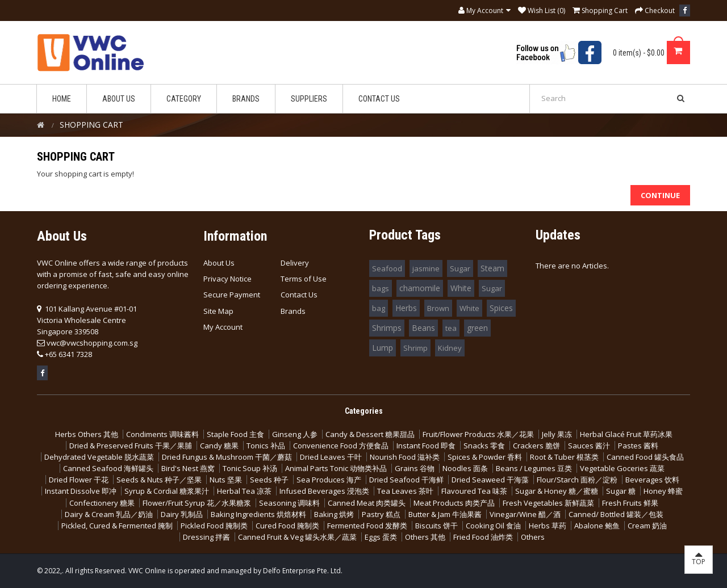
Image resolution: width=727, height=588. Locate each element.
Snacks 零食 (484, 446)
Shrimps (387, 328)
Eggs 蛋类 (381, 537)
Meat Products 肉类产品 (454, 503)
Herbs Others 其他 (87, 434)
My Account (223, 327)
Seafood (387, 268)
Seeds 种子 (269, 480)
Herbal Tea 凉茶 (244, 491)
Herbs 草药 (548, 526)
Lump (383, 348)
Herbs (406, 308)
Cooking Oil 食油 (493, 526)
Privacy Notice (227, 279)
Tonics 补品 (266, 446)
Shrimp (415, 348)
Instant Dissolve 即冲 (81, 491)
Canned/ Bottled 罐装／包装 (616, 514)
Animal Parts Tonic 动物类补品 (336, 468)
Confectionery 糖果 (102, 503)
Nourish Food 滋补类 (405, 457)
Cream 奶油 (647, 526)
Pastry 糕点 (381, 514)
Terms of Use (304, 279)
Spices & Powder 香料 (485, 457)
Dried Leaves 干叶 (331, 457)
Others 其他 (425, 537)
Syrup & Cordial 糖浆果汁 (167, 491)
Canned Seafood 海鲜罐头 (108, 468)
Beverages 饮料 (652, 480)
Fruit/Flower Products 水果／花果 (478, 434)
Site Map (218, 311)
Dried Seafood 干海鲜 (406, 480)
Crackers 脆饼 (536, 446)
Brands (293, 311)
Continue (660, 195)
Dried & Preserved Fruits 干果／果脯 (131, 446)
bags (381, 288)
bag (379, 308)
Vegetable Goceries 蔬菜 (622, 468)
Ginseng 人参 (295, 434)
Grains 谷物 (415, 468)
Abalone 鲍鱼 (597, 526)
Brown (438, 308)
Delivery (295, 263)
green (477, 328)
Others (533, 537)
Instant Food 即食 (426, 446)
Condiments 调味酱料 (162, 434)
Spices (501, 308)
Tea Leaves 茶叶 (405, 491)
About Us (219, 263)
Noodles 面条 (465, 468)
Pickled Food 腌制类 (214, 526)
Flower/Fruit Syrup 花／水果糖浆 (197, 503)
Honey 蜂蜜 (663, 491)
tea (451, 328)
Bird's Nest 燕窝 (188, 468)
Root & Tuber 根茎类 (564, 457)
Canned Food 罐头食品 (645, 457)
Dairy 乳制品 (182, 514)
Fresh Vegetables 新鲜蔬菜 (548, 503)
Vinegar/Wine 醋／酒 (525, 514)
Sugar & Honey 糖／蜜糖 (557, 491)
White (461, 288)
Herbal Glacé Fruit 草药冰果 (626, 434)
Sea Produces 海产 (329, 480)
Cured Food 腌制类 (287, 526)
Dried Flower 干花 (79, 480)
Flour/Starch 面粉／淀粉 (577, 480)
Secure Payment (232, 295)
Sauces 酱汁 (589, 446)
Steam (492, 268)
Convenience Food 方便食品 (341, 446)
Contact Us (299, 295)
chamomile (420, 288)
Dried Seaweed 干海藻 (490, 480)
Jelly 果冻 (557, 434)
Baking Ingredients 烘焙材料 (258, 514)
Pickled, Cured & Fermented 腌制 (117, 526)
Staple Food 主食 (235, 434)
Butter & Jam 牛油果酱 (445, 514)
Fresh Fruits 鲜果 (630, 503)
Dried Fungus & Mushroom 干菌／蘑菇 (227, 457)
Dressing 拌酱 (206, 537)
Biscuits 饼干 (436, 526)
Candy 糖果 (219, 446)
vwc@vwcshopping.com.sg (92, 343)
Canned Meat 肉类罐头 (367, 503)
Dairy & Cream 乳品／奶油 (109, 514)
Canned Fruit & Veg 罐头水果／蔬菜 (297, 537)
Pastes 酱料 (638, 446)
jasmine (426, 268)
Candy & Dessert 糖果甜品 (370, 434)
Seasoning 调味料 (289, 503)
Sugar (460, 268)
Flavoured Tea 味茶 (474, 491)
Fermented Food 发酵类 (367, 526)
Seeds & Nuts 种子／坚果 (159, 480)
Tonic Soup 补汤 (250, 468)
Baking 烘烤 (334, 514)
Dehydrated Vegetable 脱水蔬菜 (99, 457)
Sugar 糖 (621, 491)
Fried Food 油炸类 (483, 537)
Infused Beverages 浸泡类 (324, 491)
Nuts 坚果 (226, 480)
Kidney (450, 348)
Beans (423, 328)
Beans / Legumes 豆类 (534, 468)
